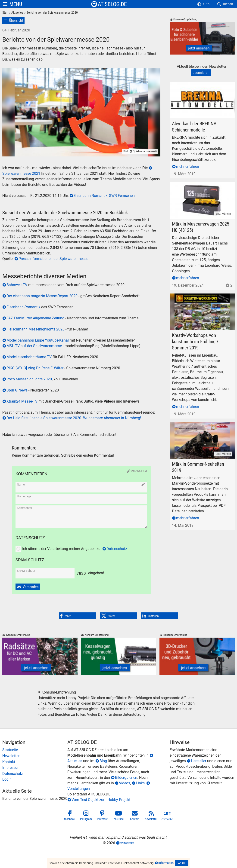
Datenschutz (117, 549)
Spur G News (17, 390)
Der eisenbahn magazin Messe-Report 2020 (42, 296)
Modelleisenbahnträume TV (29, 357)
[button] (77, 616)
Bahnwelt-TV (17, 285)
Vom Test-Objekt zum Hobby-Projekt (101, 800)
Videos (125, 783)
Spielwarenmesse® (145, 151)
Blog (103, 761)
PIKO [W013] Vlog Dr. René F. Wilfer (35, 368)
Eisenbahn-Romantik (23, 307)
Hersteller (199, 761)
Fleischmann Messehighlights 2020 (36, 329)
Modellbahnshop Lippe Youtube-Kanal (38, 340)
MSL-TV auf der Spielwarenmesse (35, 346)
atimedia (127, 843)
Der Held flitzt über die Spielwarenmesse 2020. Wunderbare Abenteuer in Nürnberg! (74, 418)
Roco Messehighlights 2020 (29, 379)
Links (140, 783)
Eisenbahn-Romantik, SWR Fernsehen (104, 196)
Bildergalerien (126, 778)
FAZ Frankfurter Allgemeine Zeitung (35, 318)
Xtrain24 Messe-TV (22, 401)
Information (166, 863)
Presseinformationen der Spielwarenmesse (53, 259)
